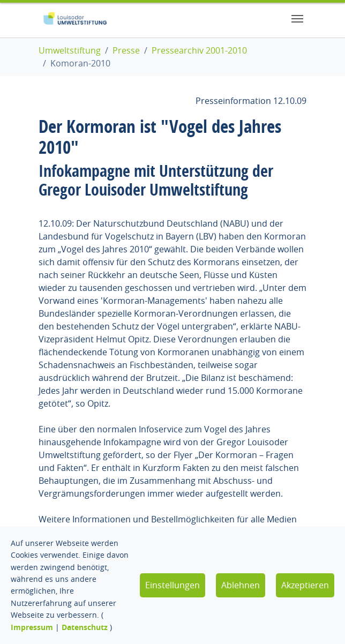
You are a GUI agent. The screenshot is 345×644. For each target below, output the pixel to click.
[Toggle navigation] (297, 19)
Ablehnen (241, 585)
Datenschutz (85, 627)
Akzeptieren (305, 585)
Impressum (32, 627)
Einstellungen (172, 585)
